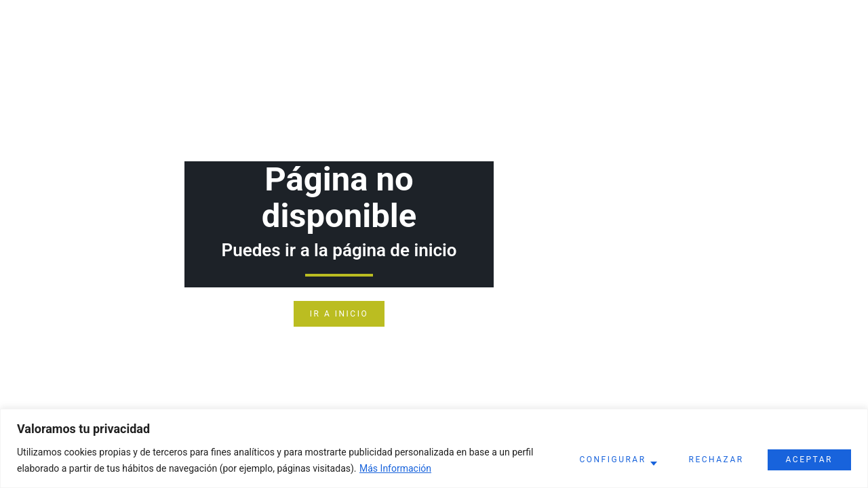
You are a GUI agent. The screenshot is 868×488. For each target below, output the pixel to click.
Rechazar (716, 460)
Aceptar (809, 460)
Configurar (612, 460)
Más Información (395, 468)
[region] (434, 448)
